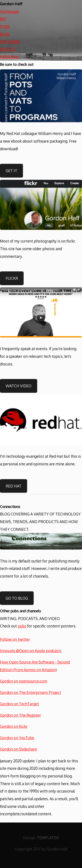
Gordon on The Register (20, 715)
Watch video (19, 386)
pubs (22, 626)
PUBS (5, 26)
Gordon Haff (11, 4)
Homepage (10, 11)
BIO (3, 19)
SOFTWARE (10, 42)
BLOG (5, 34)
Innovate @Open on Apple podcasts (31, 651)
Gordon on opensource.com (24, 681)
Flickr (12, 278)
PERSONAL (10, 57)
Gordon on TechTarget (19, 704)
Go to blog (17, 598)
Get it (11, 171)
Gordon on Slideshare (18, 749)
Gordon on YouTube (17, 738)
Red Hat (14, 486)
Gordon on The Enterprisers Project (31, 692)
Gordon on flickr (14, 726)
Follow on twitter (15, 639)
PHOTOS (8, 49)
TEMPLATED (48, 838)
